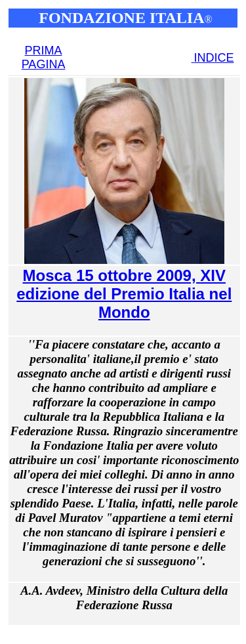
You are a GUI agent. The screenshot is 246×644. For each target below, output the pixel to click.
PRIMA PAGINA (44, 57)
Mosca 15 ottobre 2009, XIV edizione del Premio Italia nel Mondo (124, 294)
